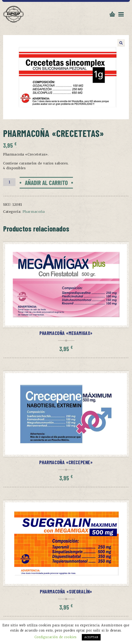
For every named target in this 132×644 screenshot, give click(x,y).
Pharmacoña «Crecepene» (66, 462)
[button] (121, 43)
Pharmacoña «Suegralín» (66, 591)
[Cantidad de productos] (9, 182)
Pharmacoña (34, 212)
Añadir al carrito (46, 183)
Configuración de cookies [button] (56, 637)
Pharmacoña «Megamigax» (66, 333)
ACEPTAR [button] (91, 637)
